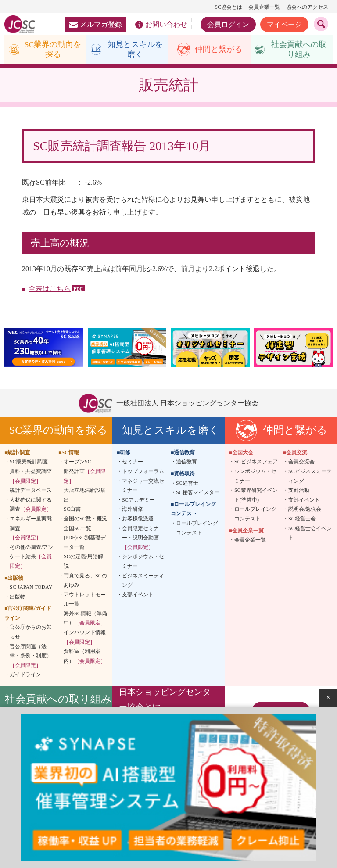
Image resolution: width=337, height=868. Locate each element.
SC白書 (72, 510)
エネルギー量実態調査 (31, 529)
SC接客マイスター (198, 493)
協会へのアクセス (307, 7)
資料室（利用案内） (85, 657)
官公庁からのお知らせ (31, 633)
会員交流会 (301, 463)
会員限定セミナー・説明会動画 (140, 538)
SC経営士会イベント (310, 534)
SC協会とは (228, 7)
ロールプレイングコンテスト (197, 528)
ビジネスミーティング (143, 581)
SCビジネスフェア (256, 463)
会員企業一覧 (264, 7)
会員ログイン (228, 24)
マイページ (284, 24)
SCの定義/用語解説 (83, 562)
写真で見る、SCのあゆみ (85, 581)
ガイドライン (25, 675)
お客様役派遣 (138, 519)
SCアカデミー (138, 500)
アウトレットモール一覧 (85, 600)
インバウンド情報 (85, 638)
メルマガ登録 (95, 24)
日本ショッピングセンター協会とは (165, 700)
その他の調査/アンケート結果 (31, 557)
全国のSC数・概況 (85, 519)
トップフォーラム (143, 472)
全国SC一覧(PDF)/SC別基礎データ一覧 (85, 538)
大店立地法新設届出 (85, 496)
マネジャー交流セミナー (143, 486)
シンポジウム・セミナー (143, 562)
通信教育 (186, 463)
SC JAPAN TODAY (31, 588)
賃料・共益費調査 (31, 477)
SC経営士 (187, 484)
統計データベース (31, 491)
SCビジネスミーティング (310, 477)
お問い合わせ (161, 25)
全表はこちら (50, 289)
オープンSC (77, 463)
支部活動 (299, 491)
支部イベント (138, 595)
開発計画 (85, 477)
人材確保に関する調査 (31, 505)
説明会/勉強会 (305, 510)
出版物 (18, 597)
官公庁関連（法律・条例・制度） (31, 656)
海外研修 (133, 510)
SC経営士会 (302, 519)
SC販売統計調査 (29, 463)
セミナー (133, 463)
